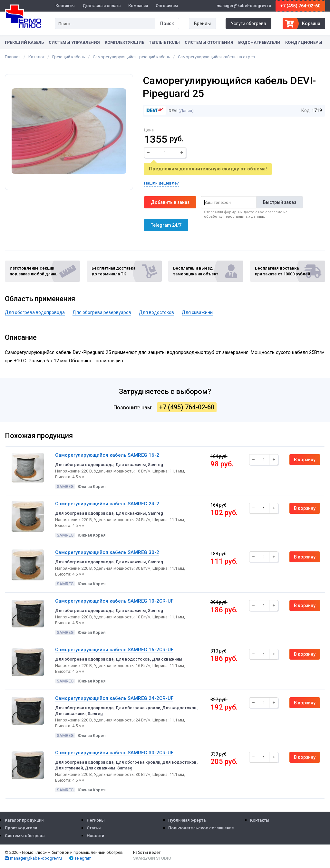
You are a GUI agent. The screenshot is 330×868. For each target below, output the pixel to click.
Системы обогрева (25, 836)
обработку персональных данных (234, 217)
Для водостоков (156, 312)
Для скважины (198, 312)
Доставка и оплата (102, 6)
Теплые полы (164, 42)
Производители (21, 828)
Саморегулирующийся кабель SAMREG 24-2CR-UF (114, 698)
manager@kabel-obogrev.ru (33, 858)
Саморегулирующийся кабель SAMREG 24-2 (107, 504)
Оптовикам (167, 6)
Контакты (65, 6)
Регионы (96, 820)
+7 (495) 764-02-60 (300, 6)
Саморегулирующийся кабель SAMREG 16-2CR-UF (114, 650)
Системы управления (74, 42)
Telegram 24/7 (166, 225)
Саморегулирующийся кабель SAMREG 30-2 (107, 552)
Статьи (94, 828)
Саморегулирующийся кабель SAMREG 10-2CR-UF (114, 601)
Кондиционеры (304, 42)
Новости (95, 836)
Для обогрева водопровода (35, 312)
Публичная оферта (187, 820)
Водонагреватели (259, 42)
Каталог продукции (24, 820)
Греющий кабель (24, 42)
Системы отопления (209, 42)
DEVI (161, 111)
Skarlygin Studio (152, 858)
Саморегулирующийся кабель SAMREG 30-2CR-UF (114, 753)
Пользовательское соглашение (201, 828)
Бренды (202, 24)
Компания (138, 6)
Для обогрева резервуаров (102, 312)
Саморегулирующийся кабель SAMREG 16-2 (107, 455)
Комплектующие (124, 42)
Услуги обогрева (248, 24)
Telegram (80, 858)
